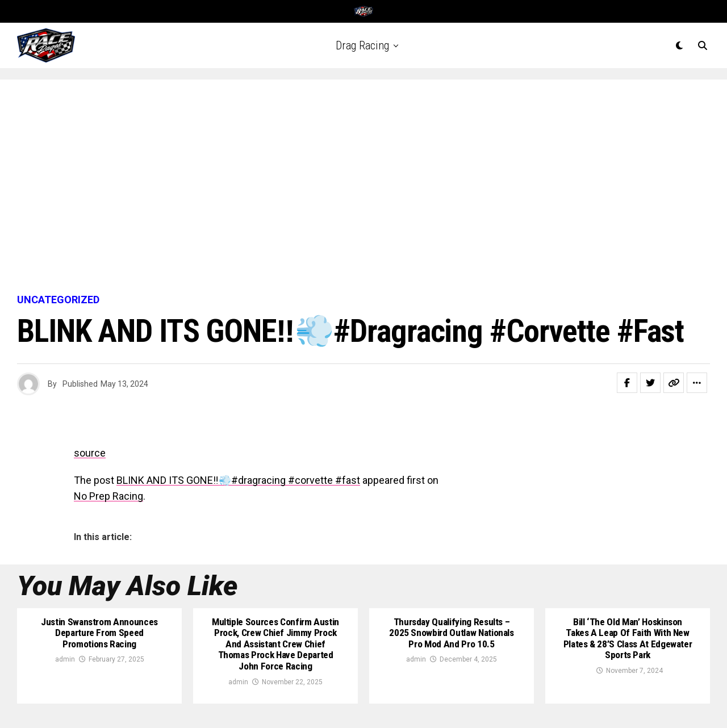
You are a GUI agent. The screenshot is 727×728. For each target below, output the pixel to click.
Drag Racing (362, 45)
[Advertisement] (363, 187)
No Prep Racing (108, 496)
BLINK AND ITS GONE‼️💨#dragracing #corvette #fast (238, 480)
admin (65, 660)
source (90, 453)
